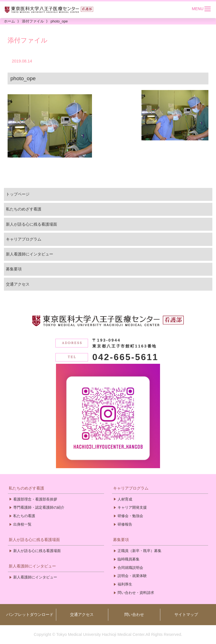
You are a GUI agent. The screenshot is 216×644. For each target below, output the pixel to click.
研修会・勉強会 (130, 516)
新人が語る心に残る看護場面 (31, 224)
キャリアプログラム (24, 239)
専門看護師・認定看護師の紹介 (39, 507)
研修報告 (125, 524)
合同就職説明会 (130, 568)
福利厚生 (125, 584)
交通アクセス (18, 284)
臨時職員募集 (129, 559)
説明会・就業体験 (132, 576)
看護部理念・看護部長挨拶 (35, 499)
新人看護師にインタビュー (30, 254)
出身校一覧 (22, 524)
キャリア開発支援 (132, 507)
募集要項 (14, 269)
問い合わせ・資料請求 (136, 593)
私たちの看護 (24, 516)
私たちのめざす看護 (24, 209)
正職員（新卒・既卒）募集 (139, 551)
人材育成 (125, 499)
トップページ (18, 194)
